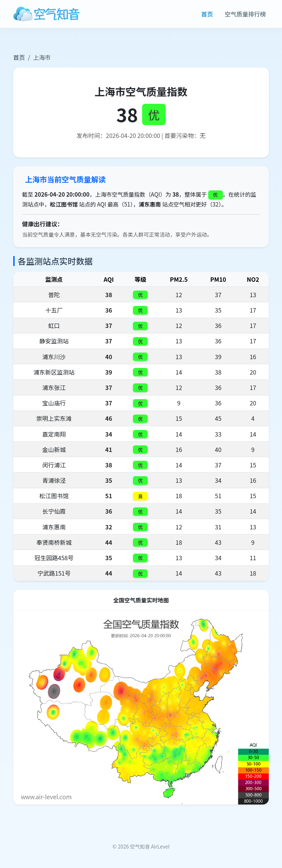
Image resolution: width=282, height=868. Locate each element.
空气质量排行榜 (245, 14)
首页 (207, 14)
